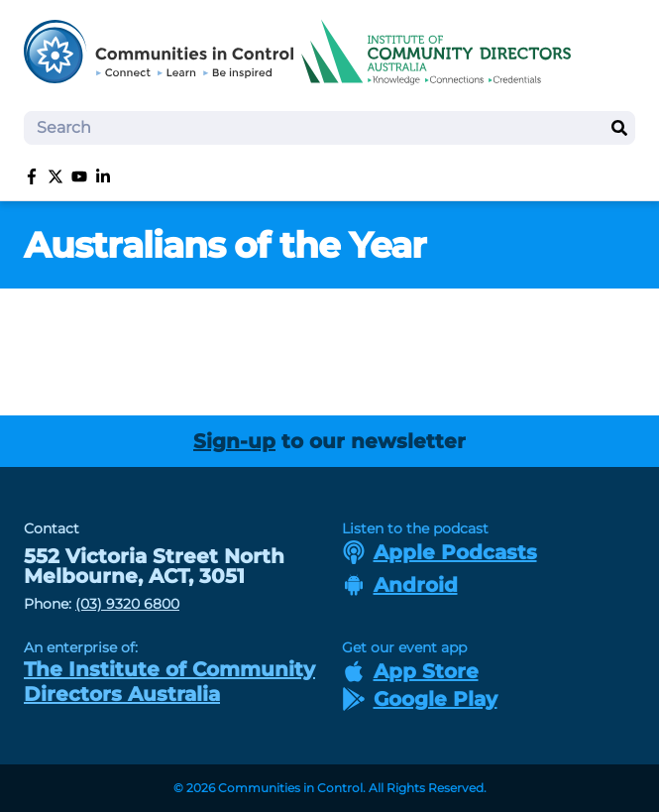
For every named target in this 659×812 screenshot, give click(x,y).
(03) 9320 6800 (127, 604)
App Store (410, 671)
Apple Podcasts (439, 552)
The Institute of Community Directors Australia (169, 682)
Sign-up (234, 441)
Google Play (420, 699)
